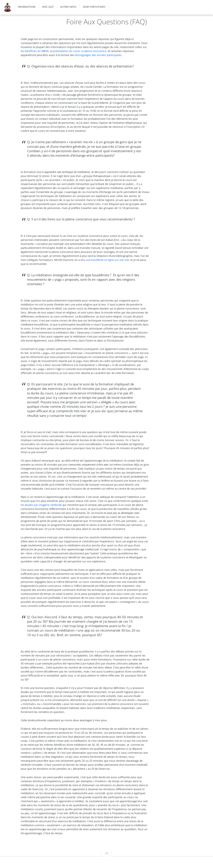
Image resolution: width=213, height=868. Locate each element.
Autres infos (68, 7)
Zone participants (94, 7)
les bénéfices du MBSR (35, 51)
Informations (27, 7)
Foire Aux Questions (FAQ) (107, 22)
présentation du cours (66, 51)
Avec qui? (48, 7)
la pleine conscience (94, 51)
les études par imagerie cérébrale (41, 505)
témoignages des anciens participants (98, 55)
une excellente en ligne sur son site (107, 260)
